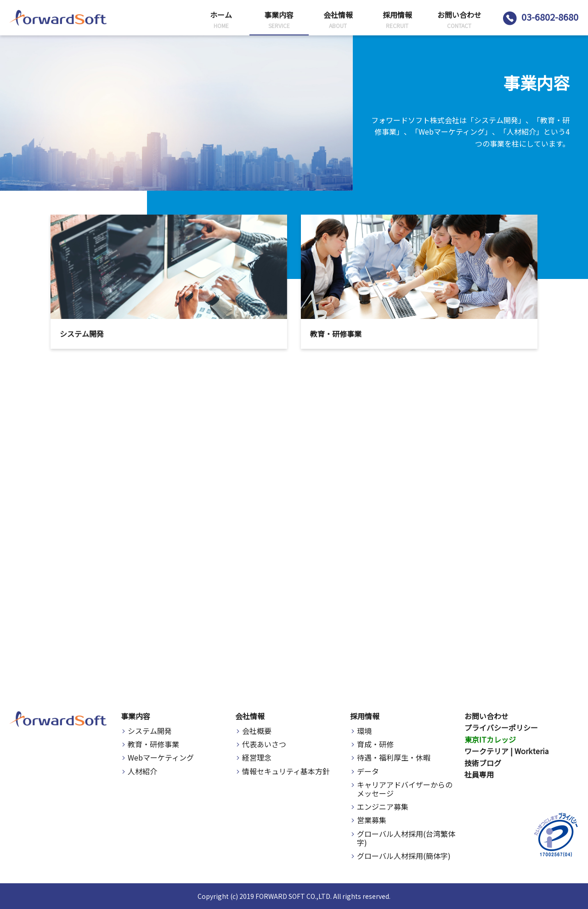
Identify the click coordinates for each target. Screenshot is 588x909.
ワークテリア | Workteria (506, 751)
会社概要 (257, 731)
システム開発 (150, 731)
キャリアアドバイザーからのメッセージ (405, 789)
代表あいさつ (264, 744)
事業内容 (136, 716)
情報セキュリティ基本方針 (286, 771)
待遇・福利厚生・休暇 (394, 758)
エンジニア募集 (383, 807)
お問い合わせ (486, 716)
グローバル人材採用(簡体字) (404, 856)
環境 (364, 731)
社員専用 (479, 774)
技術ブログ (483, 763)
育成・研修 (375, 744)
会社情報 (250, 716)
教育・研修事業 (153, 744)
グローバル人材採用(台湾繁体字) (406, 838)
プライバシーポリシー (501, 727)
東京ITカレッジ (490, 739)
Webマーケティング (161, 758)
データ (368, 771)
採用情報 (365, 716)
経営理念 (257, 758)
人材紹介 (142, 771)
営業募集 (372, 820)
